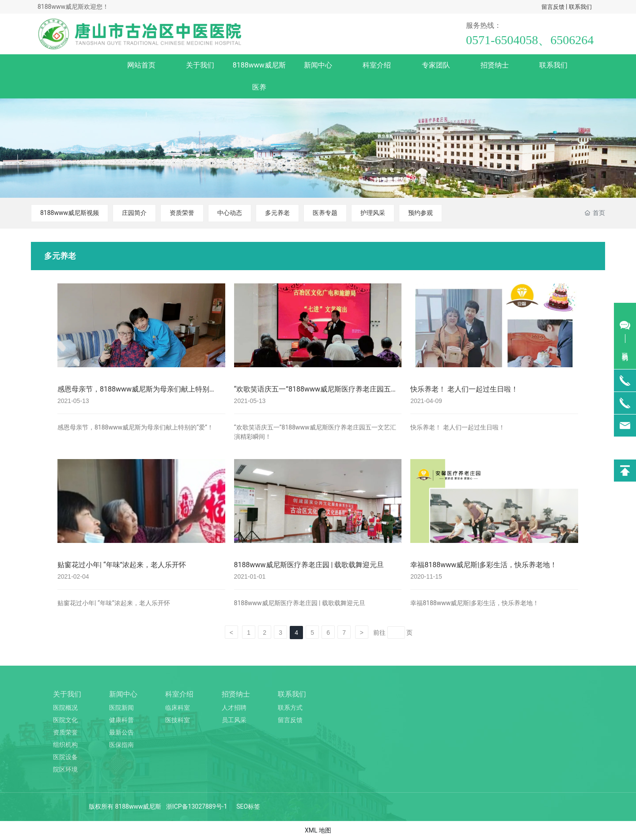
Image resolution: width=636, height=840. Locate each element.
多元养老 (277, 213)
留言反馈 (553, 7)
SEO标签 (248, 806)
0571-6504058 (502, 40)
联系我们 (580, 7)
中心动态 (230, 213)
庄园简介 (134, 213)
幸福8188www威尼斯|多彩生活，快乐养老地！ (484, 565)
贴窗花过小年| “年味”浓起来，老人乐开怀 (122, 565)
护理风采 (373, 213)
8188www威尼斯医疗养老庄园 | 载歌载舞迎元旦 (309, 565)
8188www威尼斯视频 (70, 213)
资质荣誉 (182, 213)
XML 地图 (318, 830)
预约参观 (420, 213)
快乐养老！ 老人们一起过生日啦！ (464, 389)
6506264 (572, 40)
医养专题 (325, 213)
